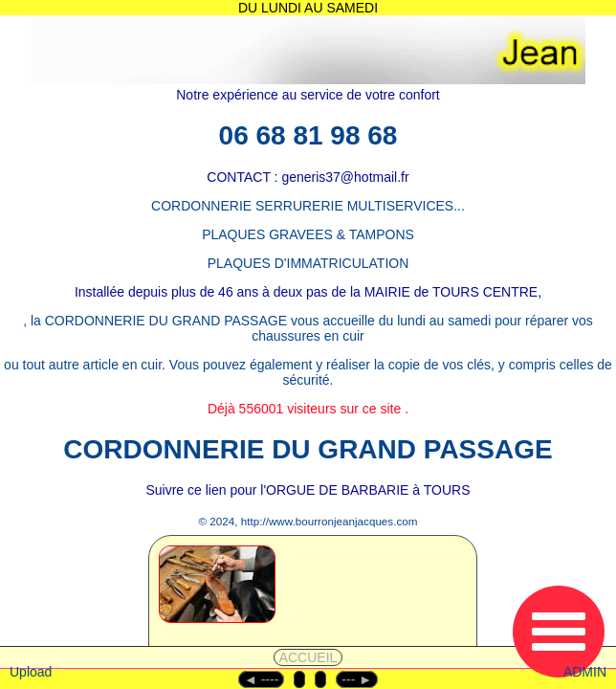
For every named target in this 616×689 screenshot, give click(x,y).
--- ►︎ (357, 679)
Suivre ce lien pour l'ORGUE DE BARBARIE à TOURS (308, 490)
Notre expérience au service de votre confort (308, 95)
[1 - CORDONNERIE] (263, 610)
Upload (31, 672)
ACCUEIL (308, 657)
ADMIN (585, 672)
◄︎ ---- (261, 679)
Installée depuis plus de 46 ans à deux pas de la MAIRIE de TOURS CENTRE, (308, 292)
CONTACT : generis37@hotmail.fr (308, 177)
